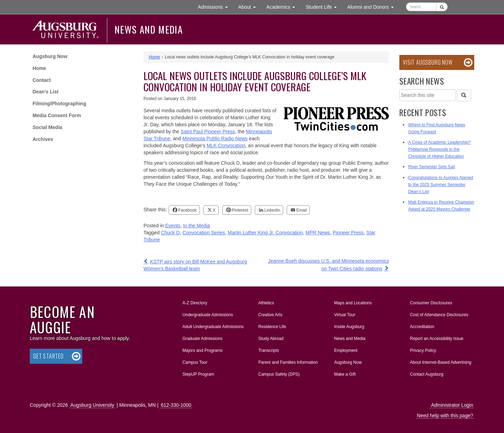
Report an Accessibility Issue (437, 339)
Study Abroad (271, 339)
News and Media (149, 29)
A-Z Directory (195, 303)
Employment (346, 350)
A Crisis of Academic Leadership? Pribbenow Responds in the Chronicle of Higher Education (439, 149)
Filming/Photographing (59, 104)
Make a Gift (345, 374)
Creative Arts (270, 315)
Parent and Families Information (288, 362)
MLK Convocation (226, 145)
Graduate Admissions (202, 339)
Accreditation (422, 327)
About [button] (250, 9)
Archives (43, 139)
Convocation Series (204, 233)
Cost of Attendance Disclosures (439, 315)
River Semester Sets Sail (431, 167)
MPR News (318, 233)
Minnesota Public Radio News (215, 139)
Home (39, 68)
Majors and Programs (202, 349)
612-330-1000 (176, 405)
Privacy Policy (423, 350)
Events (173, 226)
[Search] (464, 95)
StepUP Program (198, 374)
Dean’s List (45, 92)
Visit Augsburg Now (428, 62)
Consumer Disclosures (431, 303)
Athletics (266, 303)
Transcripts (269, 350)
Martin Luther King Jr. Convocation (265, 233)
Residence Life (272, 327)
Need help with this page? (445, 416)
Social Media (47, 127)
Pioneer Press (348, 233)
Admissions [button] (215, 6)
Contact (42, 80)
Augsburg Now (50, 56)
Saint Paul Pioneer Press (208, 132)
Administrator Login (452, 405)
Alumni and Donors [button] (373, 6)
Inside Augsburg (349, 327)
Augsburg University (92, 405)
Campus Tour (195, 362)
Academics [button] (283, 6)
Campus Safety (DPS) (279, 374)
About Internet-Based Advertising (440, 362)
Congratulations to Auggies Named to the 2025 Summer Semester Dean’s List (440, 185)
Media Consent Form (57, 115)
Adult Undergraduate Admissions (213, 327)
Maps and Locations (353, 303)
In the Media (197, 226)
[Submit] (442, 7)
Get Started (48, 356)
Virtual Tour (345, 315)
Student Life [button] (324, 6)
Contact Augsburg (426, 374)
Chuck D (170, 233)
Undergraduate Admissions (208, 315)
